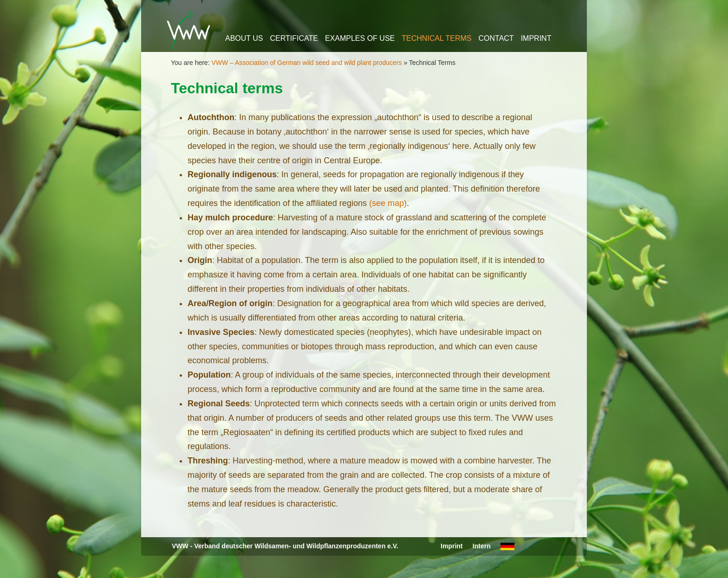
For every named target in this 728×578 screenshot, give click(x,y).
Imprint (536, 38)
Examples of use (360, 38)
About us (244, 38)
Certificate (294, 38)
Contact (496, 38)
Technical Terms (436, 38)
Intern (482, 546)
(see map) (388, 203)
